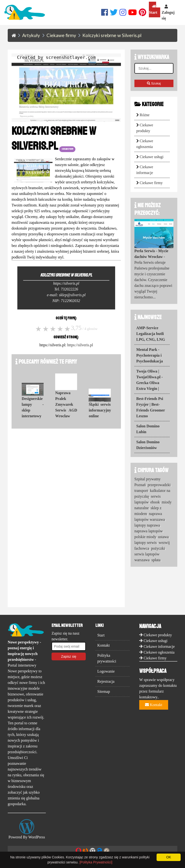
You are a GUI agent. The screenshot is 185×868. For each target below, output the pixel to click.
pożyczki (158, 548)
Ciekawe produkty (158, 635)
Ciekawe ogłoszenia (159, 652)
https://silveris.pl (80, 345)
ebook (155, 502)
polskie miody (145, 537)
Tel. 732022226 (66, 289)
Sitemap (104, 691)
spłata (156, 560)
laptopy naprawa (147, 525)
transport (141, 491)
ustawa (163, 537)
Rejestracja (106, 681)
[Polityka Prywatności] (96, 862)
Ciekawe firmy (151, 183)
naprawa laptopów (149, 531)
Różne (145, 115)
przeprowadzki (159, 485)
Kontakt (104, 645)
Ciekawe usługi (152, 157)
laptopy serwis (146, 543)
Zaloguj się (168, 12)
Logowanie (106, 671)
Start (153, 10)
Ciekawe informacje (159, 646)
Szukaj (154, 83)
